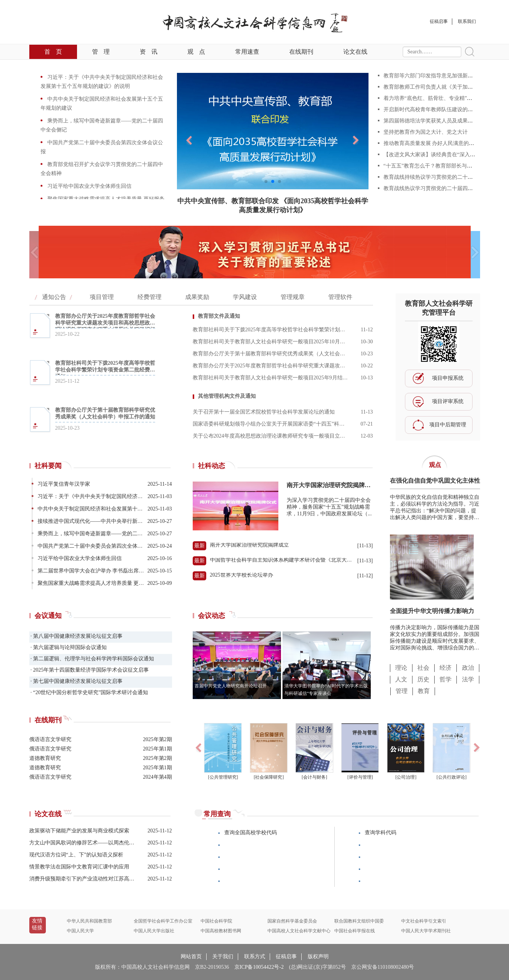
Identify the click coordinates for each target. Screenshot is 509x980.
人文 (401, 679)
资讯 (149, 52)
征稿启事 (286, 957)
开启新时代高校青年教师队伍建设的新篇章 (433, 109)
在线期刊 (301, 52)
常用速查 (247, 52)
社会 (423, 668)
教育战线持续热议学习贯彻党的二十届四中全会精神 (444, 177)
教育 (424, 691)
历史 (423, 679)
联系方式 (255, 957)
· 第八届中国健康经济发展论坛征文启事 (76, 636)
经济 (446, 668)
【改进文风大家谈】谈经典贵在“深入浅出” (433, 155)
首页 (53, 52)
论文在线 (355, 52)
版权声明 (318, 957)
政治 (468, 668)
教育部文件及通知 (219, 316)
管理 (101, 52)
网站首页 (191, 957)
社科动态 (211, 466)
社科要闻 (48, 466)
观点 (196, 52)
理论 (401, 668)
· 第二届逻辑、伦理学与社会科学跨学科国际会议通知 (92, 659)
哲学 (446, 679)
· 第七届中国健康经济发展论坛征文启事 (76, 681)
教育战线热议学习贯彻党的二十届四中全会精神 (441, 188)
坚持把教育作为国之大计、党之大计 (426, 132)
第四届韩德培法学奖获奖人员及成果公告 (431, 121)
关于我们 (223, 957)
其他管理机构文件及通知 (227, 396)
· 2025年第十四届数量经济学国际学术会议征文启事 (89, 670)
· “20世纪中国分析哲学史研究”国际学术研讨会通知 (89, 692)
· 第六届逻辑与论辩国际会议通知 (68, 647)
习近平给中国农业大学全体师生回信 (89, 186)
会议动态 (211, 616)
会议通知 (48, 616)
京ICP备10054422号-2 (259, 967)
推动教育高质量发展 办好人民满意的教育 (432, 143)
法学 (468, 679)
